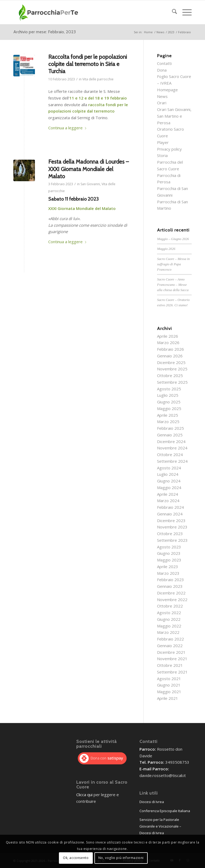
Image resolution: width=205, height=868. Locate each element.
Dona (162, 70)
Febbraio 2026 (170, 349)
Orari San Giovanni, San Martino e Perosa (174, 116)
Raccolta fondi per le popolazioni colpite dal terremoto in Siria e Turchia (88, 64)
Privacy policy (169, 149)
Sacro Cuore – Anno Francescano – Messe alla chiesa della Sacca (173, 285)
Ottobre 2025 (170, 375)
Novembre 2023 (172, 527)
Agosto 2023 (169, 547)
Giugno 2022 (169, 619)
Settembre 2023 (172, 540)
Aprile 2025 (168, 415)
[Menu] (184, 12)
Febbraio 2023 (170, 580)
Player (163, 142)
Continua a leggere (68, 128)
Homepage (167, 90)
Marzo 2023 (168, 573)
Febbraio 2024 (170, 507)
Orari (162, 103)
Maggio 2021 (169, 692)
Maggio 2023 (169, 560)
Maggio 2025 (169, 408)
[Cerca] (172, 12)
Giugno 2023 (169, 553)
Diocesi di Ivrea (152, 802)
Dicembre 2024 (171, 441)
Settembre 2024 (172, 461)
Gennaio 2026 (170, 356)
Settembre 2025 (172, 382)
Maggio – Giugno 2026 (173, 239)
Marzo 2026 (168, 342)
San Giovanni (90, 184)
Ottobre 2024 (170, 454)
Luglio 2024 (168, 474)
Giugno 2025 (169, 402)
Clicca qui (84, 795)
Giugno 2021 (169, 685)
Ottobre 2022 (170, 606)
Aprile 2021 (168, 698)
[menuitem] (172, 12)
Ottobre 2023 (170, 534)
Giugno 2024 (169, 481)
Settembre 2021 (172, 672)
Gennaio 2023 (170, 586)
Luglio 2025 (168, 395)
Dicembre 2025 (171, 362)
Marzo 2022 (168, 632)
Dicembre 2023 (171, 520)
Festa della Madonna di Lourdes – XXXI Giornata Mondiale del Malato (89, 169)
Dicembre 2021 (171, 652)
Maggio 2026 (166, 249)
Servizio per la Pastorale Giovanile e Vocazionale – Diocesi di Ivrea (160, 826)
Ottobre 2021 (170, 665)
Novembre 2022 (172, 600)
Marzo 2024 (168, 501)
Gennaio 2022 (170, 646)
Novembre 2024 (172, 448)
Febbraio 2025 (170, 428)
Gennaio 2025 (170, 435)
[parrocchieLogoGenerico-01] (49, 12)
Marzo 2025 (168, 421)
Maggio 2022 (169, 626)
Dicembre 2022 (171, 593)
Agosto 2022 (169, 613)
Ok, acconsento (76, 858)
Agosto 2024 (169, 468)
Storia (162, 155)
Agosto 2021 (169, 679)
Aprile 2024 (168, 494)
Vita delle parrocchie (98, 79)
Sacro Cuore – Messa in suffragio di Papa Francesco (173, 264)
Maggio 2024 (169, 487)
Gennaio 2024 (170, 514)
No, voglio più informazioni (121, 858)
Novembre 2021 (172, 659)
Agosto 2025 (169, 389)
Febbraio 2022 (170, 639)
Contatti (164, 63)
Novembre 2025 (172, 369)
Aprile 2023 (168, 567)
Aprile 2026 (168, 336)
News (162, 96)
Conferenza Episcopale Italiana (165, 811)
